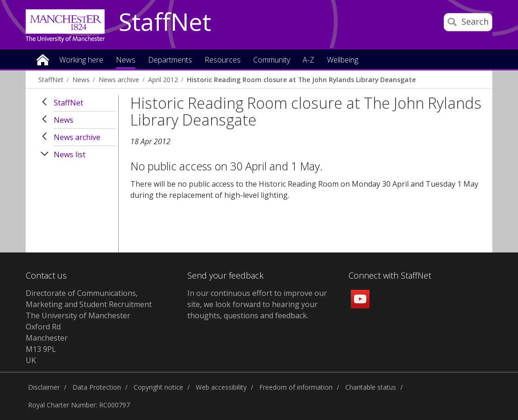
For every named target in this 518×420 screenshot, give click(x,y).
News (81, 80)
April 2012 (163, 80)
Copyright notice (158, 387)
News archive (119, 80)
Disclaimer (44, 387)
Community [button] (272, 60)
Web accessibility (221, 387)
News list (70, 154)
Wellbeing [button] (343, 60)
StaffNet (165, 22)
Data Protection (97, 387)
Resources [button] (223, 60)
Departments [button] (170, 60)
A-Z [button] (309, 60)
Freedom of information (296, 387)
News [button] (126, 60)
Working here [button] (81, 60)
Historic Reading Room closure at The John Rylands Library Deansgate (301, 80)
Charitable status (371, 387)
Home (43, 59)
